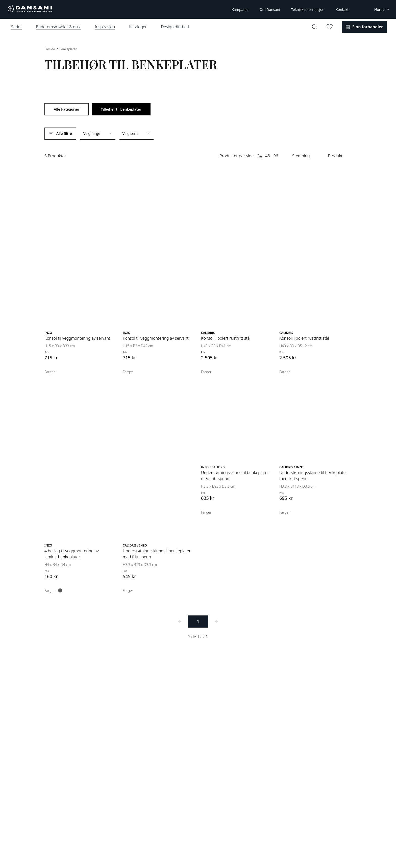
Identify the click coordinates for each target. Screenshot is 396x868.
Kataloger (138, 27)
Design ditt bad (175, 27)
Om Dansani (270, 9)
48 (268, 156)
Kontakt (342, 9)
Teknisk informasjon (308, 9)
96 (276, 156)
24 (259, 156)
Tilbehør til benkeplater (121, 109)
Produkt (335, 156)
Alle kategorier (67, 109)
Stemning (301, 156)
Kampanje (240, 9)
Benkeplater (68, 49)
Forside (50, 49)
